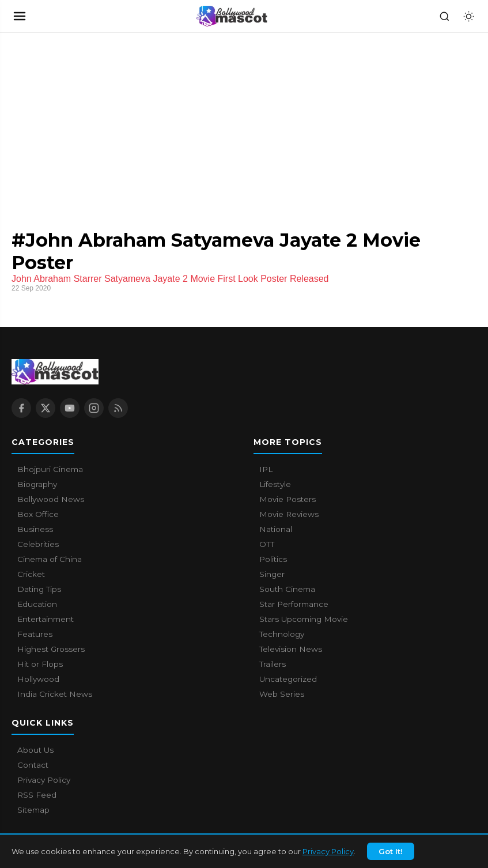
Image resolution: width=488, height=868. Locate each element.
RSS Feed (37, 795)
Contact (33, 765)
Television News (291, 649)
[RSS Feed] (118, 408)
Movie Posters (287, 499)
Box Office (38, 514)
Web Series (282, 694)
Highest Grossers (51, 649)
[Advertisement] (86, 119)
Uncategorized (288, 679)
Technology (282, 634)
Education (37, 604)
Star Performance (294, 604)
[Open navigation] (20, 16)
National (276, 529)
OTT (267, 544)
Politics (273, 559)
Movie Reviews (289, 514)
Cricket (31, 574)
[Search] (444, 16)
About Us (35, 750)
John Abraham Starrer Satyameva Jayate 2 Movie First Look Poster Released (170, 279)
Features (35, 634)
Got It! (391, 859)
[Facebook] (21, 408)
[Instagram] (94, 408)
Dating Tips (39, 589)
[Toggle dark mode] (468, 16)
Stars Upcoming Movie (304, 619)
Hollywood (38, 679)
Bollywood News (51, 499)
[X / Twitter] (46, 408)
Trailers (273, 664)
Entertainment (46, 619)
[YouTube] (70, 408)
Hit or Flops (40, 664)
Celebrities (38, 544)
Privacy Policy (328, 859)
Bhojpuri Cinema (50, 469)
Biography (37, 484)
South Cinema (287, 589)
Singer (272, 574)
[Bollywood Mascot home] (232, 16)
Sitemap (33, 810)
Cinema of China (50, 559)
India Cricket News (55, 694)
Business (35, 529)
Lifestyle (275, 484)
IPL (266, 469)
